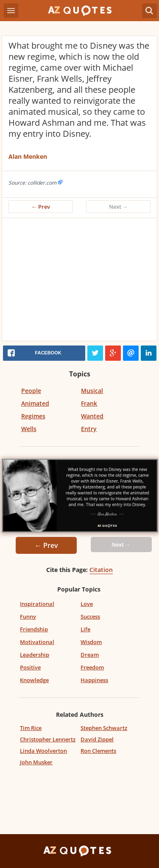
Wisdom (91, 642)
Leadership (35, 655)
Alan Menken (28, 156)
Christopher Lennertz (48, 739)
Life (85, 629)
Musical (92, 391)
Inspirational (37, 604)
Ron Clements (98, 751)
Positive (30, 667)
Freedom (92, 667)
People (31, 391)
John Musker (36, 762)
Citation (101, 570)
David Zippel (97, 739)
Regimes (33, 416)
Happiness (94, 680)
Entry (89, 429)
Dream (90, 655)
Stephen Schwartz (104, 728)
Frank (89, 403)
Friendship (34, 629)
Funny (28, 616)
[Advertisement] (79, 282)
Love (87, 604)
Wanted (92, 416)
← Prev (41, 207)
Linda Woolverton (43, 751)
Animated (35, 403)
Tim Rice (31, 728)
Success (90, 616)
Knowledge (34, 680)
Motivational (37, 642)
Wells (29, 429)
